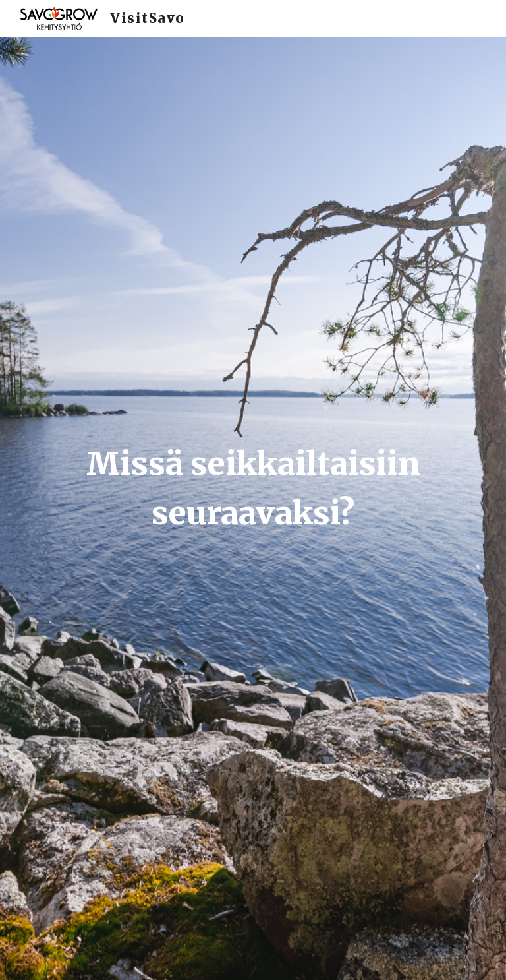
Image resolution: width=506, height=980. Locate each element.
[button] (253, 956)
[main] (253, 508)
